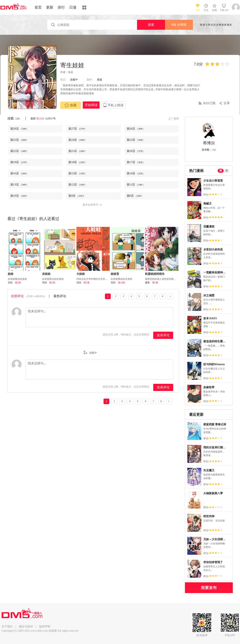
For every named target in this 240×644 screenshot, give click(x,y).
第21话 (78, 151)
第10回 (121, 283)
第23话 (136, 140)
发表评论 (163, 335)
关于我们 (7, 627)
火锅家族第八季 (213, 493)
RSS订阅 (209, 103)
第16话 (20, 173)
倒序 (176, 119)
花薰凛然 (209, 227)
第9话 (77, 196)
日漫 (73, 7)
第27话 (78, 129)
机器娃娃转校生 (155, 274)
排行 (61, 7)
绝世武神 (209, 516)
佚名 (71, 72)
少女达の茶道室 (213, 181)
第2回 (18, 283)
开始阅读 (91, 105)
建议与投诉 (26, 627)
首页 (38, 7)
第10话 (20, 196)
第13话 (20, 185)
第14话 (136, 173)
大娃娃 (81, 274)
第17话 (136, 162)
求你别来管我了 (213, 562)
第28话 (40, 119)
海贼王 (207, 204)
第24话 (78, 140)
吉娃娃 (46, 274)
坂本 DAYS (210, 318)
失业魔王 (209, 470)
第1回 (52, 283)
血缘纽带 (209, 387)
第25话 (20, 140)
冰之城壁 (209, 295)
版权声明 (45, 627)
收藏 (70, 105)
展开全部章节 (90, 205)
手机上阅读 (116, 105)
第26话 (136, 129)
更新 (50, 7)
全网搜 (179, 25)
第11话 (136, 185)
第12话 (78, 185)
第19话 (20, 162)
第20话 (136, 151)
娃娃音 (115, 274)
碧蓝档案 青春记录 (215, 424)
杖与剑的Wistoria (214, 364)
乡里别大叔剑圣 (213, 250)
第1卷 (87, 283)
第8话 (135, 196)
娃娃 (11, 274)
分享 (227, 103)
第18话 (78, 162)
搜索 (151, 25)
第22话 (20, 151)
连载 (14, 118)
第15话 (78, 173)
